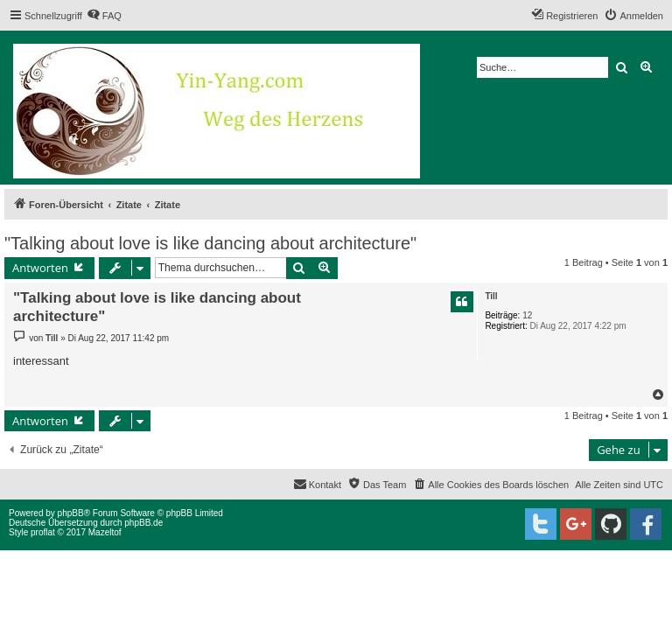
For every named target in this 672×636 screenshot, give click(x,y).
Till (491, 296)
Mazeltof (105, 532)
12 (527, 315)
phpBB (71, 513)
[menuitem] (104, 16)
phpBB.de (143, 523)
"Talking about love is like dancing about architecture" (210, 243)
